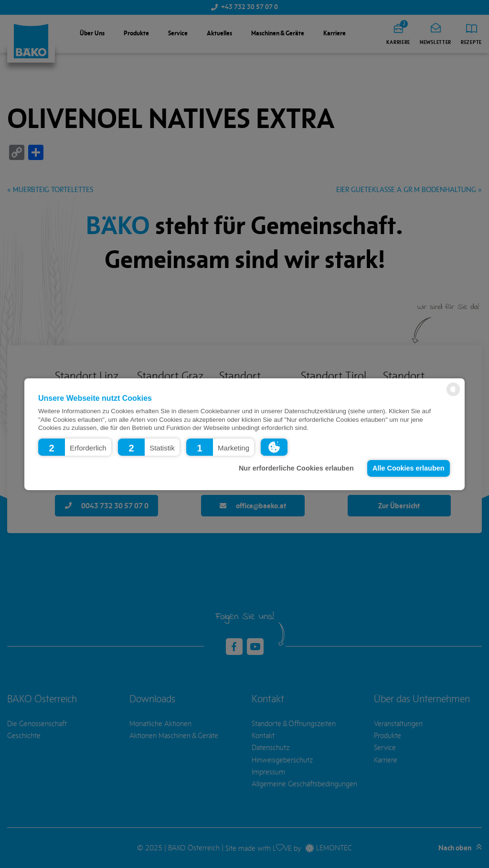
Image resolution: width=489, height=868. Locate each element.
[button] (75, 447)
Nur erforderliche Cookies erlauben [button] (296, 468)
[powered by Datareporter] (453, 395)
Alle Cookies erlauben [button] (408, 468)
